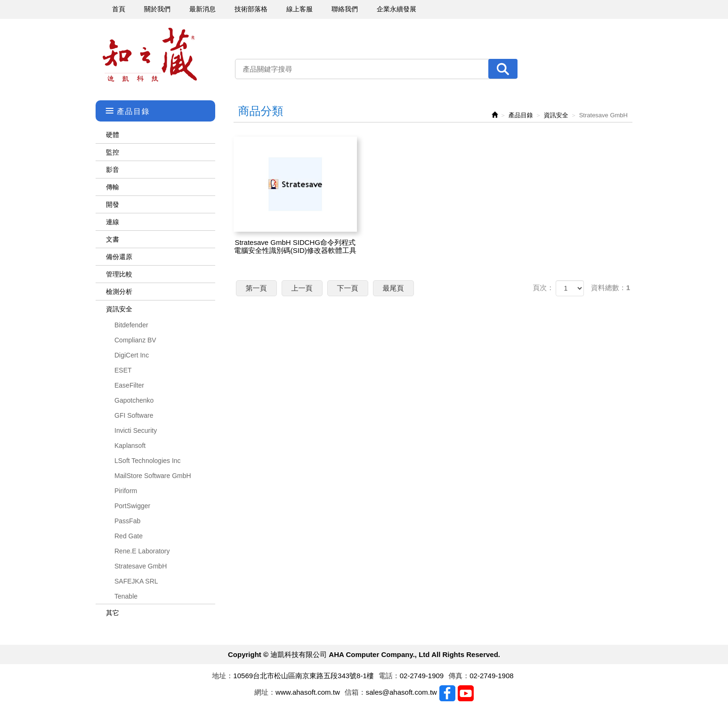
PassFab (127, 521)
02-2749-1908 (491, 676)
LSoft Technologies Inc (148, 461)
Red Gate (129, 536)
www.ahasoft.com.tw (308, 692)
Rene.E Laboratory (142, 551)
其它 (113, 613)
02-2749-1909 (422, 676)
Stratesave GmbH (141, 566)
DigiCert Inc (132, 355)
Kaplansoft (130, 446)
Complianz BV (135, 340)
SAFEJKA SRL (136, 581)
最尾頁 (393, 288)
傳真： (459, 676)
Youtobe (466, 693)
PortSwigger (132, 506)
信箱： (355, 692)
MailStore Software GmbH (153, 476)
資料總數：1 (611, 288)
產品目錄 (521, 115)
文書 (113, 239)
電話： (389, 676)
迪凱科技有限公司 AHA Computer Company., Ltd (150, 55)
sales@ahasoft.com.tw (401, 692)
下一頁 (348, 288)
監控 (113, 152)
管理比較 (119, 274)
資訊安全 (119, 309)
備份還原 (119, 257)
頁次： (543, 288)
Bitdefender (131, 325)
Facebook (447, 693)
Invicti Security (136, 430)
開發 (113, 204)
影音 (113, 170)
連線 (113, 222)
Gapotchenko (134, 400)
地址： (222, 676)
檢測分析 (119, 292)
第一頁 (256, 288)
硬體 (113, 135)
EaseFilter (129, 385)
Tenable (126, 596)
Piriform (126, 491)
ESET (123, 370)
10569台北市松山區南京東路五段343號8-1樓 (303, 676)
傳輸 (113, 187)
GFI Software (134, 415)
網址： (265, 692)
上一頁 (302, 288)
